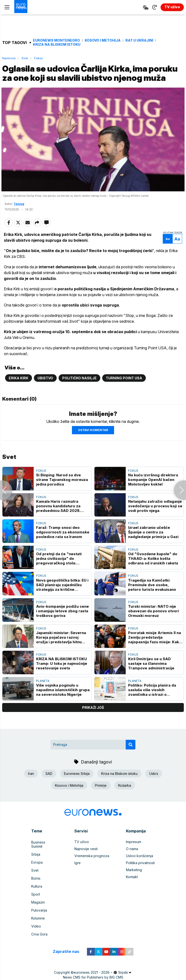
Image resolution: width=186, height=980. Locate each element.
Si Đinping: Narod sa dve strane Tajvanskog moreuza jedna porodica (62, 492)
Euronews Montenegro (56, 40)
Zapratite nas (69, 948)
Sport (36, 896)
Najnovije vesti (86, 861)
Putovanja (39, 910)
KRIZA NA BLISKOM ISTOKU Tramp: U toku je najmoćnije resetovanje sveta (62, 676)
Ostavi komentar (93, 442)
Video (36, 924)
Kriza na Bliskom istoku (57, 45)
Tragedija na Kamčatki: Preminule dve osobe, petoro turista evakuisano (152, 597)
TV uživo (82, 854)
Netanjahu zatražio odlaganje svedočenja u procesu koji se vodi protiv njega (155, 518)
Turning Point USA (124, 390)
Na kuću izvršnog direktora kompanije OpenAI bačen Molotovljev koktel (153, 492)
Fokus (39, 58)
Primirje (101, 798)
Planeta (43, 693)
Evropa (37, 868)
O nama (132, 861)
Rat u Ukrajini (139, 40)
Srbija (36, 861)
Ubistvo (45, 390)
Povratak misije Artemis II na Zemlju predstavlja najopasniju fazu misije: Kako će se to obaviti (155, 650)
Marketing (134, 882)
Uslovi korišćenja (139, 868)
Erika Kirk (19, 390)
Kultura (37, 889)
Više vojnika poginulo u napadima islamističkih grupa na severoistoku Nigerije (63, 702)
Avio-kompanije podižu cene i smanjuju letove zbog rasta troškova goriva (62, 623)
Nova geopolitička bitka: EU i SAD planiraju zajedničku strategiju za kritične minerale (62, 597)
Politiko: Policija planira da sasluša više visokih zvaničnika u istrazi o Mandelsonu (152, 702)
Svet (25, 58)
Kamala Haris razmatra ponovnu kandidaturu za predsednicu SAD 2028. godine (58, 518)
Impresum (134, 854)
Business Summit (44, 854)
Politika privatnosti (140, 875)
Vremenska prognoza (92, 868)
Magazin (38, 903)
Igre (77, 875)
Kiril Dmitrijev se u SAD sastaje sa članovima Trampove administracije (151, 676)
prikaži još (93, 720)
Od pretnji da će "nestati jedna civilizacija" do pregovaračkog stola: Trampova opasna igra (59, 571)
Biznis (36, 882)
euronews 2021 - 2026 (92, 969)
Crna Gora (39, 931)
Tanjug (19, 216)
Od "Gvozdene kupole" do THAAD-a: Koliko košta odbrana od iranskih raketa (153, 571)
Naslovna (9, 58)
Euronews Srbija (77, 786)
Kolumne (38, 917)
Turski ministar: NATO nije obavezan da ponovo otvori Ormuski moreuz (154, 623)
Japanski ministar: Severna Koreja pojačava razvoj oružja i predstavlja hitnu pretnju (61, 650)
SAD (49, 786)
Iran (31, 786)
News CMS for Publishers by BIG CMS (93, 974)
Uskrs (154, 786)
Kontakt (132, 889)
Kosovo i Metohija (103, 40)
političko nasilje (79, 390)
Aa (167, 251)
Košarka (125, 798)
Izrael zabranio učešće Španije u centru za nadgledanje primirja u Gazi (153, 544)
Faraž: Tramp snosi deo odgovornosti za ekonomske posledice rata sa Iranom (63, 544)
